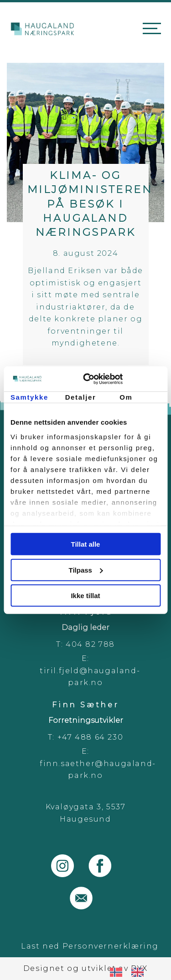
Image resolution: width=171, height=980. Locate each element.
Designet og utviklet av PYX (85, 968)
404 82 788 (90, 644)
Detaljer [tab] (81, 397)
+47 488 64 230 (90, 737)
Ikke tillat (85, 596)
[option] (140, 972)
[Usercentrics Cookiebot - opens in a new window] (122, 379)
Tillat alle (86, 544)
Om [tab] (126, 397)
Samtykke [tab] (29, 397)
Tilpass (86, 570)
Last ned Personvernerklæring (90, 946)
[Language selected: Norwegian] (131, 972)
